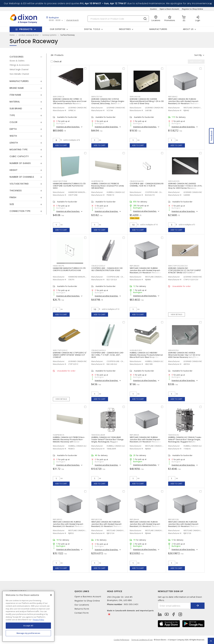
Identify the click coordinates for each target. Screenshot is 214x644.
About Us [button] (188, 29)
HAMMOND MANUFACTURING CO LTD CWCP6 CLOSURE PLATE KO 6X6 (69, 269)
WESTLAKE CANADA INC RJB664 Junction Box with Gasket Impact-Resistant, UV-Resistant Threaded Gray (145, 441)
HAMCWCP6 (59, 266)
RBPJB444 (134, 519)
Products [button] (26, 29)
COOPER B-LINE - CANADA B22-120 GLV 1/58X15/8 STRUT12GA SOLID (107, 269)
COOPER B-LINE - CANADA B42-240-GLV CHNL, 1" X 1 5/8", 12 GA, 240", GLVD (108, 355)
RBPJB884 (135, 266)
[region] (28, 616)
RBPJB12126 (174, 519)
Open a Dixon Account (169, 9)
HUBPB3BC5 (59, 435)
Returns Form (82, 609)
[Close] (51, 595)
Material (15, 102)
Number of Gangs (20, 163)
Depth (13, 129)
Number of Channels (22, 177)
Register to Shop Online (193, 9)
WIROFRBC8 (59, 97)
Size (12, 204)
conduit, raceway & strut (28, 35)
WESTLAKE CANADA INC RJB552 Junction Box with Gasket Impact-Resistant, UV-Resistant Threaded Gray (69, 525)
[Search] (118, 19)
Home (12, 35)
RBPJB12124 (97, 519)
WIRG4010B (135, 97)
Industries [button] (125, 29)
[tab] (26, 57)
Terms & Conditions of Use (142, 640)
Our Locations (82, 605)
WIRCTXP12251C (60, 350)
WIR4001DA (173, 350)
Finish (13, 197)
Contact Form (82, 613)
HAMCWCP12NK (60, 181)
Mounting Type (19, 150)
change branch (72, 20)
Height (14, 170)
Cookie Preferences (121, 640)
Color (14, 122)
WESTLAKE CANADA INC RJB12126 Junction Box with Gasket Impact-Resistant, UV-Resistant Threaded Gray (184, 525)
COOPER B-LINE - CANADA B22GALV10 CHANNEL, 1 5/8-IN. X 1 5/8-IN (147, 185)
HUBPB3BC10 (97, 181)
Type (12, 115)
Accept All (28, 626)
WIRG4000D (174, 181)
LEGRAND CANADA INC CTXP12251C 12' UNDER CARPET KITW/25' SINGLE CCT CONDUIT (70, 355)
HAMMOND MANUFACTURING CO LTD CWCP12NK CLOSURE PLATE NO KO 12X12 (69, 186)
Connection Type (20, 211)
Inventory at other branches (68, 127)
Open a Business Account (88, 596)
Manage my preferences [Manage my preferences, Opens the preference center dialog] (28, 633)
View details (176, 314)
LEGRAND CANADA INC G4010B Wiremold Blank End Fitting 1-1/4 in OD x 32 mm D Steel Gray (147, 101)
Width (13, 136)
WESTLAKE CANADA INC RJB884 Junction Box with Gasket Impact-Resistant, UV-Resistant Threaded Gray (145, 271)
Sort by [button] (198, 55)
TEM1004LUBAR (98, 435)
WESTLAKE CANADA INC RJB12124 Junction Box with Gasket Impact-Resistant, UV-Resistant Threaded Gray (107, 525)
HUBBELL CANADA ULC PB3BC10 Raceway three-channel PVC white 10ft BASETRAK (108, 186)
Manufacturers (158, 29)
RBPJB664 (134, 435)
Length (14, 143)
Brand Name (17, 88)
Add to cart (61, 145)
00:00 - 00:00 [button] (55, 20)
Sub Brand (16, 108)
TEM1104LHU (174, 435)
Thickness (16, 191)
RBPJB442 (173, 97)
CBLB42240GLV (99, 350)
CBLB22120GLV (98, 266)
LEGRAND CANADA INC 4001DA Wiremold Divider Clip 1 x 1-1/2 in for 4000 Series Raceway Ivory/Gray (184, 355)
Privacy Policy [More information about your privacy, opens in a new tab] (38, 620)
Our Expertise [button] (58, 29)
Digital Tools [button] (92, 29)
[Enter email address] (174, 606)
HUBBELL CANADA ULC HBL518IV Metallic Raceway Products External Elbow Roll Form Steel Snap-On (146, 355)
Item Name (15, 95)
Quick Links (82, 591)
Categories (17, 57)
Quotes (153, 9)
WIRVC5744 (97, 97)
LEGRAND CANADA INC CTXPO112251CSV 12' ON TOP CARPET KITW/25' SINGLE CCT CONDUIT (185, 270)
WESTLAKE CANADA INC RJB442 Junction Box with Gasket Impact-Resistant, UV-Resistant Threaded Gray (184, 102)
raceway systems (49, 35)
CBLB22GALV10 (137, 181)
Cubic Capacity (19, 156)
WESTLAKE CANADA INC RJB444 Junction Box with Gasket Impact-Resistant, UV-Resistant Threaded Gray (145, 525)
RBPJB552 (58, 519)
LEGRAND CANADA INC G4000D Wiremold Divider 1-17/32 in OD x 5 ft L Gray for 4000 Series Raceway (185, 186)
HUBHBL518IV (136, 350)
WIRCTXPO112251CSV (178, 266)
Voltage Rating (19, 184)
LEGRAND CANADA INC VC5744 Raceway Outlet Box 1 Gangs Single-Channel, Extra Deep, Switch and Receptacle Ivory (108, 102)
